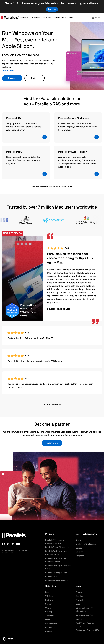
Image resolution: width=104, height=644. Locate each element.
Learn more (8, 70)
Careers (49, 632)
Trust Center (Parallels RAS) (87, 630)
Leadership (50, 628)
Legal (78, 604)
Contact (49, 608)
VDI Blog (49, 596)
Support (49, 604)
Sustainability (51, 624)
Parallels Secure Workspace (57, 547)
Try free (35, 78)
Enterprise (80, 540)
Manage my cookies (84, 615)
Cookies (79, 596)
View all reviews (51, 405)
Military (79, 548)
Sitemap (49, 612)
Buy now (12, 78)
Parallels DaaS (51, 577)
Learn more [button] (52, 443)
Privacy (79, 592)
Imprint (79, 619)
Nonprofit (80, 556)
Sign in (96, 18)
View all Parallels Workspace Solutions (51, 186)
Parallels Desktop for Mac (56, 573)
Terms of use (81, 600)
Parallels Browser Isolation (56, 581)
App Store (50, 616)
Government (81, 552)
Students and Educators (86, 544)
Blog (47, 592)
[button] (26, 18)
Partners (49, 600)
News (48, 620)
